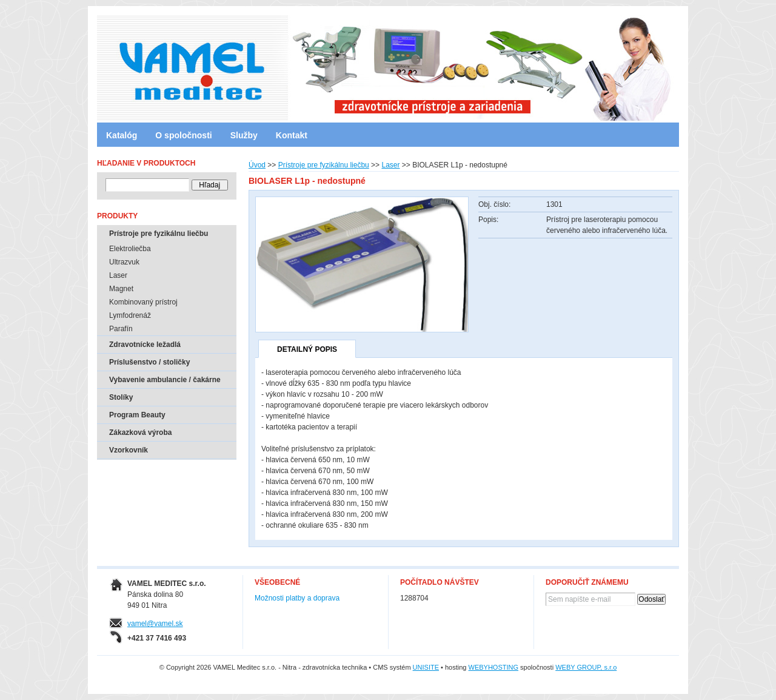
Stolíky (121, 397)
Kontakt (292, 135)
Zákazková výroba (140, 432)
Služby (244, 135)
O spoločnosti (183, 135)
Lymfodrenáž (130, 315)
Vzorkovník (129, 450)
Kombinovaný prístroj (143, 302)
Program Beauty (137, 415)
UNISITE (426, 667)
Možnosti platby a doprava (297, 598)
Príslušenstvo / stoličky (149, 362)
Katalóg (122, 135)
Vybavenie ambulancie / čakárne (165, 380)
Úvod (257, 165)
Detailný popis (307, 349)
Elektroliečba (130, 249)
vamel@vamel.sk (155, 624)
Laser (390, 165)
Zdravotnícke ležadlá (145, 345)
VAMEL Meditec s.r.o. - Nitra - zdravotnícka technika (149, 64)
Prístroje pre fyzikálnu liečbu (324, 165)
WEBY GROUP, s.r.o (586, 667)
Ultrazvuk (124, 262)
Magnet (121, 289)
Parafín (121, 329)
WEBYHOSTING (494, 667)
